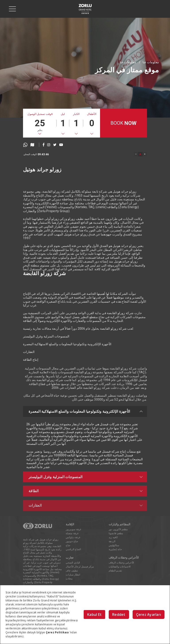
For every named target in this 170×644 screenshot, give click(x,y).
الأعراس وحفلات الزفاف (121, 563)
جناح (68, 545)
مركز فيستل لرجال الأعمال (80, 567)
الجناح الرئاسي (73, 549)
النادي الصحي (73, 563)
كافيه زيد (113, 537)
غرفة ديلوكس (73, 537)
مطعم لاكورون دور (118, 529)
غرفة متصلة (72, 533)
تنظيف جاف (72, 571)
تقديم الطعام (115, 571)
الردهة (112, 541)
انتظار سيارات (73, 575)
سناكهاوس (114, 545)
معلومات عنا (128, 62)
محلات (69, 579)
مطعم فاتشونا (116, 533)
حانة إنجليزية (115, 549)
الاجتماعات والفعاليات (120, 567)
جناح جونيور (72, 541)
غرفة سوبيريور (73, 529)
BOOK (124, 123)
